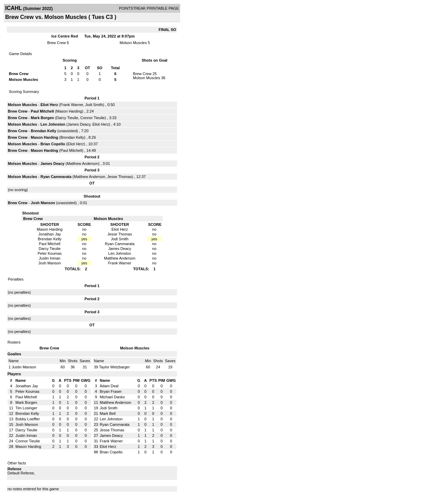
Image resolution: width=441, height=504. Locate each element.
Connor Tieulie (93, 118)
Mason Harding (69, 111)
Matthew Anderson (83, 164)
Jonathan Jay (27, 386)
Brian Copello (53, 144)
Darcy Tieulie (67, 118)
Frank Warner (72, 105)
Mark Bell (108, 413)
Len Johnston (53, 124)
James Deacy (79, 124)
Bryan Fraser (111, 391)
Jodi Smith (94, 105)
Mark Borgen (42, 118)
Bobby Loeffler (28, 419)
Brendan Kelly (43, 131)
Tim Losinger (26, 408)
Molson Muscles (133, 43)
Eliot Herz (49, 105)
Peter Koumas (28, 391)
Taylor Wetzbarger (115, 367)
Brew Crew (57, 43)
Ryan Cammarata (56, 177)
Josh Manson (43, 203)
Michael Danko (112, 397)
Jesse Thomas (119, 177)
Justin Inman (26, 435)
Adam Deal (109, 386)
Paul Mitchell (42, 111)
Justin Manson (24, 367)
